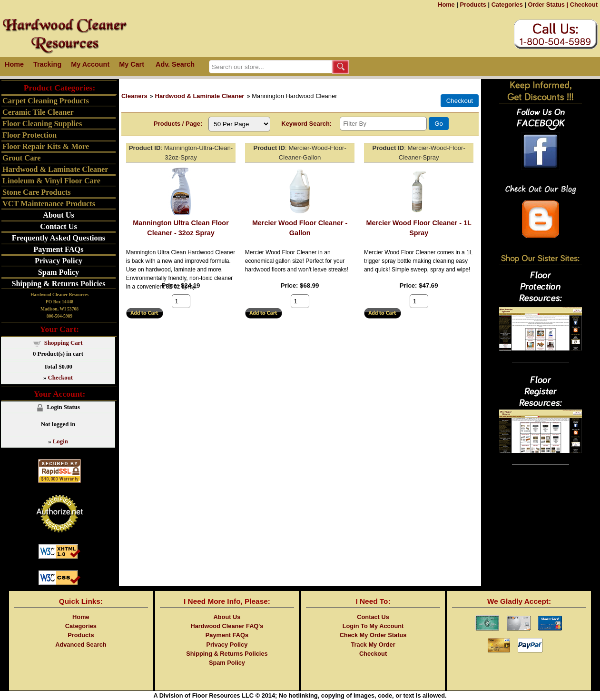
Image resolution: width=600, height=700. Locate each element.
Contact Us (58, 226)
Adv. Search (175, 64)
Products (473, 5)
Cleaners (134, 96)
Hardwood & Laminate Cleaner (200, 96)
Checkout (584, 5)
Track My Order (373, 645)
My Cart (132, 64)
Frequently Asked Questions (59, 238)
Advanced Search (81, 645)
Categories (507, 5)
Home (446, 5)
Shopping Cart (64, 343)
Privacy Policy (59, 261)
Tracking (47, 64)
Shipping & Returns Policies (58, 284)
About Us (59, 215)
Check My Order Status (373, 635)
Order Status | (548, 5)
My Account (90, 64)
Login (60, 441)
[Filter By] (383, 124)
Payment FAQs (58, 249)
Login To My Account (373, 626)
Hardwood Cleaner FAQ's (227, 626)
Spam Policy (59, 272)
